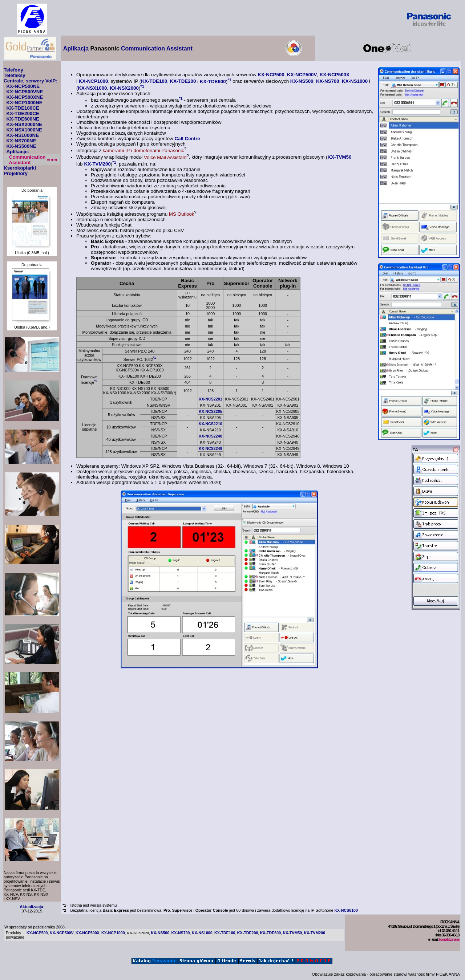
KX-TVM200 (98, 164)
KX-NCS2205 (211, 411)
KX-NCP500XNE (25, 97)
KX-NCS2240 (211, 436)
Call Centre (187, 139)
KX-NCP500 (271, 75)
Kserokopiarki (20, 168)
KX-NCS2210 (211, 424)
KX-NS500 (302, 82)
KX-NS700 (328, 82)
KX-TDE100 (154, 82)
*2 (96, 381)
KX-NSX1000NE (24, 130)
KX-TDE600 (213, 82)
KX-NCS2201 (211, 399)
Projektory (16, 173)
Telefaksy (15, 75)
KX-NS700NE (21, 141)
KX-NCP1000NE (24, 103)
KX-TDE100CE (23, 108)
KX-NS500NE (21, 146)
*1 (229, 80)
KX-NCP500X (335, 75)
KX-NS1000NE (23, 135)
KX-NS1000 (355, 82)
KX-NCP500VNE (25, 92)
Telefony (13, 70)
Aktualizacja (31, 907)
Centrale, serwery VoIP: (31, 81)
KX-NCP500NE (23, 86)
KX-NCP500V (302, 75)
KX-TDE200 (183, 82)
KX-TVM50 (339, 157)
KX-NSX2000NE (24, 124)
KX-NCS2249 (211, 448)
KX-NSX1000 (92, 88)
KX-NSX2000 (124, 88)
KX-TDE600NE (23, 119)
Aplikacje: (18, 152)
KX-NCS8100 (346, 910)
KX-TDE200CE (23, 113)
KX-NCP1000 (94, 82)
